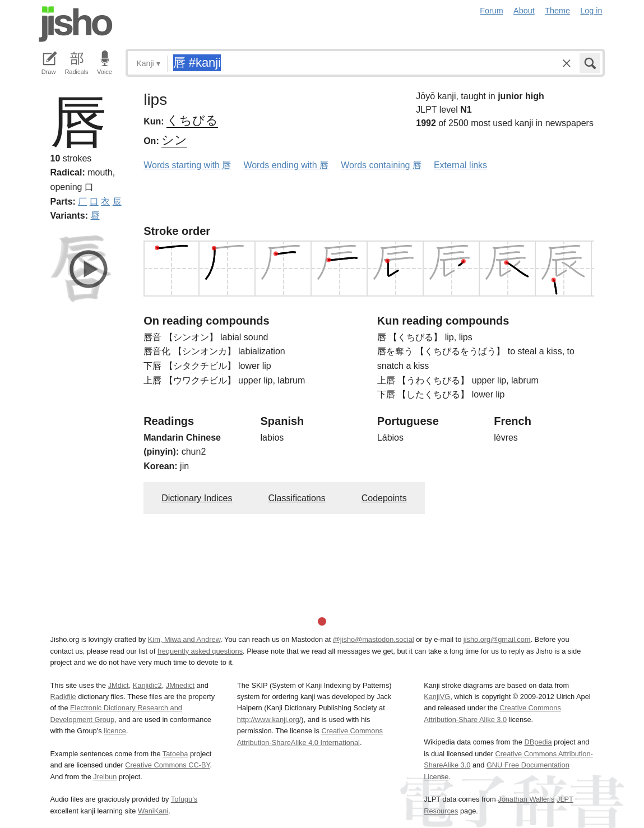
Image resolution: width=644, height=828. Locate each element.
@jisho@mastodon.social (374, 639)
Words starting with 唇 (187, 165)
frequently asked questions (200, 651)
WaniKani (153, 811)
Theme (557, 11)
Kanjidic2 (147, 685)
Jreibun (105, 777)
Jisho (76, 24)
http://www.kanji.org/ (269, 720)
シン (174, 140)
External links (460, 165)
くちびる (192, 120)
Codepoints (384, 498)
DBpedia (538, 742)
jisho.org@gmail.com (497, 639)
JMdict (119, 685)
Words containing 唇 (381, 165)
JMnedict (180, 685)
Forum (492, 11)
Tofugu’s (184, 799)
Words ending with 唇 (286, 165)
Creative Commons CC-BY (167, 765)
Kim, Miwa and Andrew (184, 639)
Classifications (296, 498)
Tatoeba (175, 754)
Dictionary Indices (197, 498)
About (524, 11)
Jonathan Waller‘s (526, 799)
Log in (591, 11)
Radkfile (63, 697)
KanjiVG (437, 697)
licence (115, 731)
